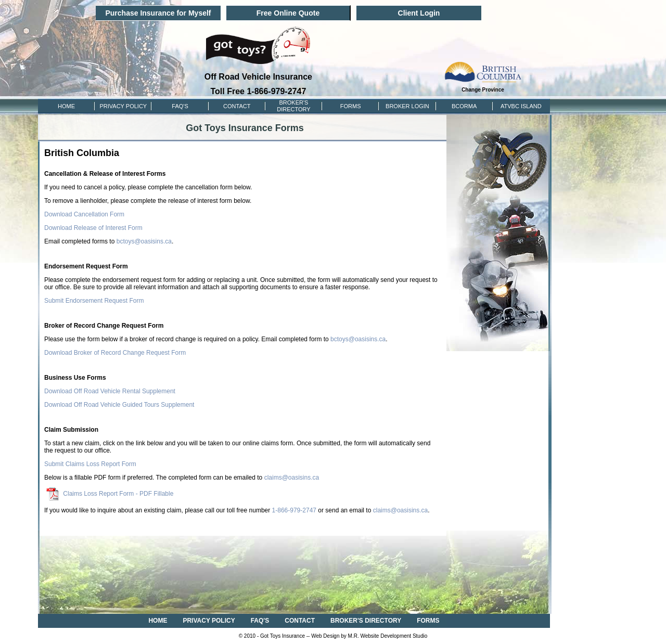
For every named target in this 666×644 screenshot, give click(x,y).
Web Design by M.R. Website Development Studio (369, 636)
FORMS (351, 106)
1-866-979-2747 (294, 510)
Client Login (419, 13)
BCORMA (464, 106)
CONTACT (237, 106)
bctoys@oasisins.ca (144, 241)
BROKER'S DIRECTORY (366, 621)
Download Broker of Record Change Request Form (115, 353)
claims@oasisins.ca (292, 478)
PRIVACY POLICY (123, 106)
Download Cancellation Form (84, 214)
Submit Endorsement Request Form (94, 301)
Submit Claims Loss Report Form (90, 464)
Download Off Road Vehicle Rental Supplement (110, 391)
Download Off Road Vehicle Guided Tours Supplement (119, 405)
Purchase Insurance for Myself (158, 13)
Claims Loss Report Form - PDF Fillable (110, 494)
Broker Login (407, 106)
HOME (66, 106)
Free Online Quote (288, 13)
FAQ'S (180, 106)
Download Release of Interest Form (93, 228)
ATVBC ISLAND (521, 106)
